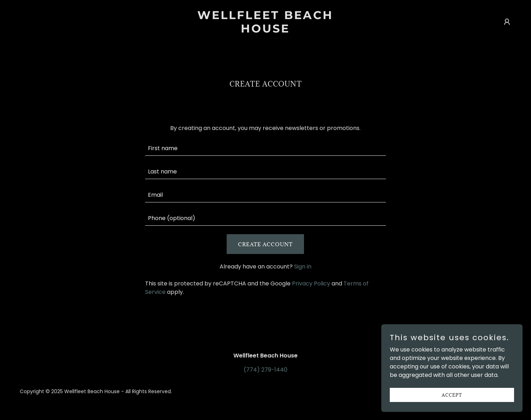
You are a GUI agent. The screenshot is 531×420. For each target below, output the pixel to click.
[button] (507, 22)
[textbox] (266, 148)
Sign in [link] (303, 267)
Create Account (265, 244)
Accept (452, 395)
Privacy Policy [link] (311, 283)
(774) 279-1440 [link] (265, 370)
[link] (265, 31)
